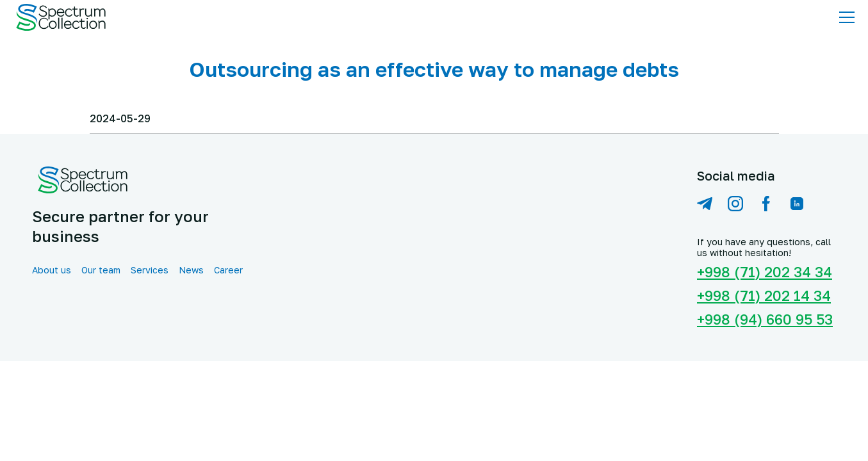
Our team (101, 270)
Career (228, 270)
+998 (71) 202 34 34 (765, 272)
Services (150, 270)
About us (52, 270)
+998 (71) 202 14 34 (764, 295)
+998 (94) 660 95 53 (765, 319)
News (191, 270)
